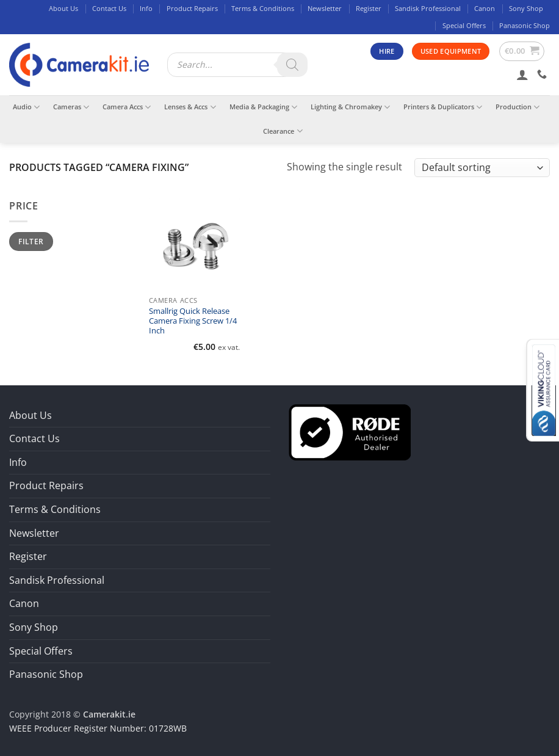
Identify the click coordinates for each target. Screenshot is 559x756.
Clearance (283, 131)
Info (146, 8)
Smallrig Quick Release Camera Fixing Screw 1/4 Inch (193, 322)
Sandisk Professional (428, 8)
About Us (63, 8)
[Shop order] (482, 168)
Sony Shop (526, 8)
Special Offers (464, 25)
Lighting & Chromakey (350, 107)
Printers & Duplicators (443, 107)
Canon (485, 8)
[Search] (292, 65)
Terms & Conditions (263, 8)
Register (369, 8)
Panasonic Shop (525, 25)
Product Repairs (192, 8)
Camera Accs (127, 107)
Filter (31, 241)
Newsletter (325, 8)
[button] (522, 51)
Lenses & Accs (190, 107)
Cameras (71, 107)
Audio (26, 107)
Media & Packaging (263, 107)
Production (518, 107)
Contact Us (109, 8)
